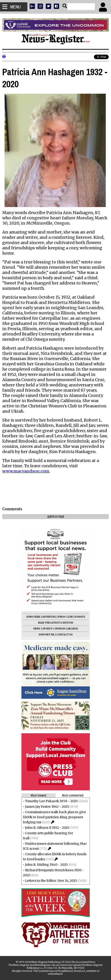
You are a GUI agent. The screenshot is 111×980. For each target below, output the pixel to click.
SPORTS (47, 629)
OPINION (60, 629)
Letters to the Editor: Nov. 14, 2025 (51, 881)
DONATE (80, 617)
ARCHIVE (73, 629)
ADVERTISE (49, 617)
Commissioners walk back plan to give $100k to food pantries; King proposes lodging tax (54, 817)
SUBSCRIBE (33, 617)
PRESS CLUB (65, 617)
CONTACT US (65, 635)
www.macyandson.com (26, 471)
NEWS (37, 629)
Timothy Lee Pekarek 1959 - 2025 (52, 801)
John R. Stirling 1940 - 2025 (46, 865)
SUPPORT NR (46, 635)
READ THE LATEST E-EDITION (56, 623)
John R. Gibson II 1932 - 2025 (47, 828)
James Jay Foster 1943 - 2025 (47, 807)
